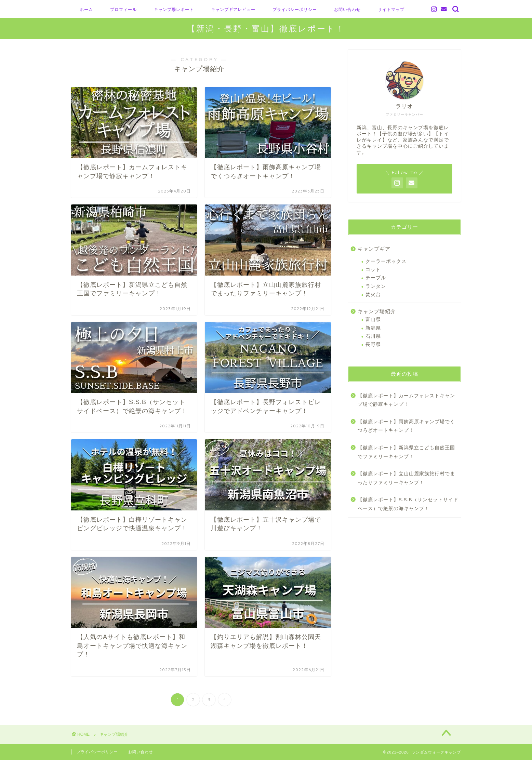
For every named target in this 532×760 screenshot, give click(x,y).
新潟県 (373, 328)
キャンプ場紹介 (377, 311)
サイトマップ (391, 9)
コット (373, 270)
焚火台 (373, 295)
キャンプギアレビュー (233, 9)
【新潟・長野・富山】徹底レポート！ (266, 28)
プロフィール (123, 9)
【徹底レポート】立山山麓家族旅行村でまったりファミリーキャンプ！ (406, 478)
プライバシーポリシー (295, 9)
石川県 (373, 336)
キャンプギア (374, 249)
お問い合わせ (347, 9)
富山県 (373, 319)
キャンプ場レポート (174, 9)
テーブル (376, 278)
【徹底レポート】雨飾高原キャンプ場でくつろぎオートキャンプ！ (406, 426)
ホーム (86, 9)
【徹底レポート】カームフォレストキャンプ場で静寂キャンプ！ (406, 400)
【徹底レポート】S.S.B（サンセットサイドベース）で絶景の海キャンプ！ (408, 504)
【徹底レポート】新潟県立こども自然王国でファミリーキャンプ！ (406, 452)
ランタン (376, 286)
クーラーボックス (386, 261)
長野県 (373, 344)
